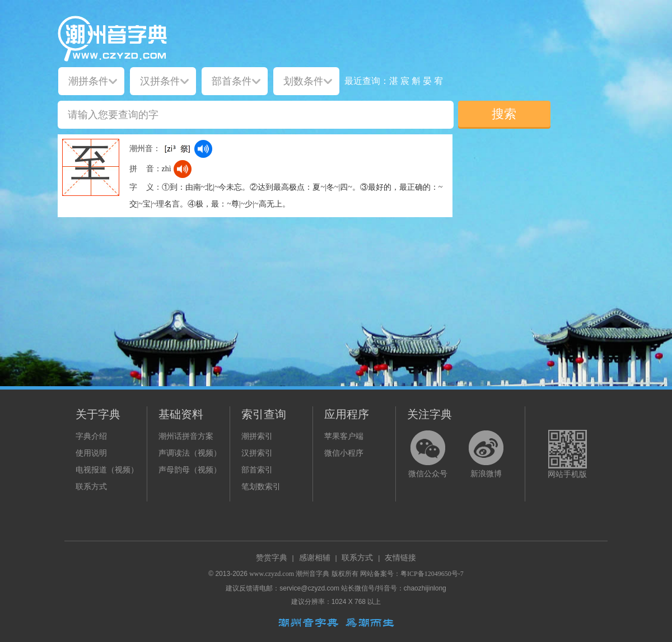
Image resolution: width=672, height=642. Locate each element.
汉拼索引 (257, 453)
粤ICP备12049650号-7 (432, 574)
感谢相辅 (315, 558)
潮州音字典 (312, 574)
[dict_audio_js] (203, 149)
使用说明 (91, 453)
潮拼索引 (257, 436)
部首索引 (257, 470)
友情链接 (400, 558)
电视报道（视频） (107, 470)
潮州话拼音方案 (186, 436)
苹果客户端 (344, 436)
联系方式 (91, 487)
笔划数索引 (261, 487)
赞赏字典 (272, 558)
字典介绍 (91, 436)
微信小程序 (344, 453)
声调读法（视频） (190, 453)
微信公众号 (428, 474)
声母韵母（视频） (190, 470)
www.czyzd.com (272, 574)
